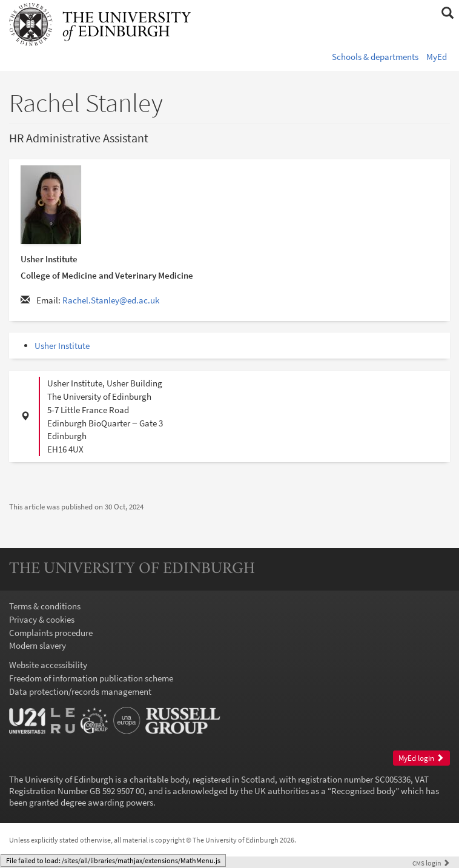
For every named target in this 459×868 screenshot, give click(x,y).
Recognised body (363, 791)
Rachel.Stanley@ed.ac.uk (111, 300)
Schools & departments (375, 57)
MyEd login (421, 758)
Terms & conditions (45, 606)
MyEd (437, 57)
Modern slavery (38, 645)
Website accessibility (48, 665)
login (431, 863)
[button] (447, 13)
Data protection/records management (80, 691)
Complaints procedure (51, 633)
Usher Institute (62, 346)
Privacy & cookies (42, 619)
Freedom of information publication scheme (91, 678)
